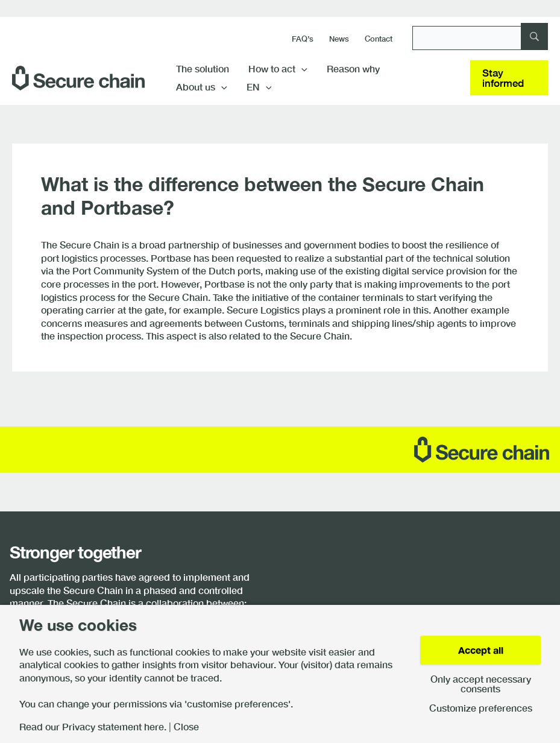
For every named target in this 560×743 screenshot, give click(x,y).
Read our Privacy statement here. (93, 727)
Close (186, 727)
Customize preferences (481, 708)
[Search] (480, 38)
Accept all (481, 650)
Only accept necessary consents (481, 684)
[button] (301, 69)
